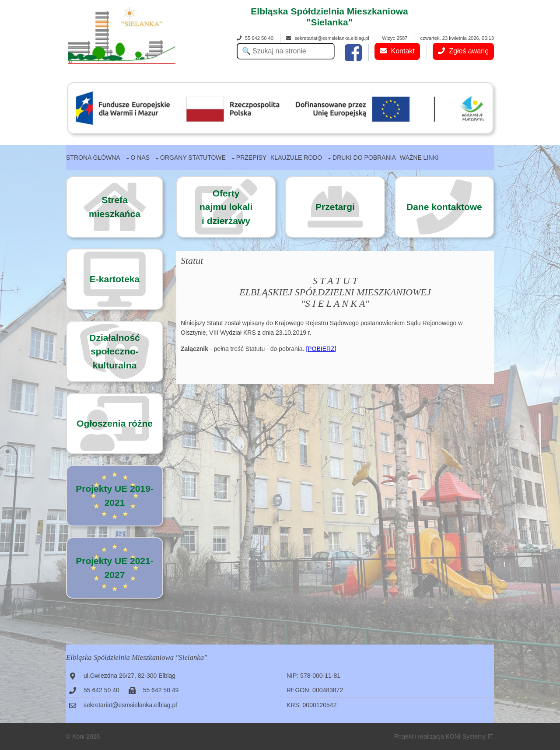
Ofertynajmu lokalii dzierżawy (226, 207)
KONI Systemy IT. (470, 736)
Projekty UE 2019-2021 (114, 496)
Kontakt (397, 51)
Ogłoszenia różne (115, 423)
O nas (140, 158)
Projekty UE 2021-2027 (114, 568)
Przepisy (251, 158)
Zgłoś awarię (463, 51)
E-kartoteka (115, 279)
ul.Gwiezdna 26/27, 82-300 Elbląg (129, 676)
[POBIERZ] (321, 349)
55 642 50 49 (161, 690)
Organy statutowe (193, 158)
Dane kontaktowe (444, 207)
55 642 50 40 (255, 38)
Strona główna (93, 158)
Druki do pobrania (364, 158)
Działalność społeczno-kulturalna (115, 351)
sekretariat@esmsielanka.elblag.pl (328, 38)
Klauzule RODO (296, 158)
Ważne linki (419, 158)
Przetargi (335, 207)
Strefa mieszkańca (115, 207)
